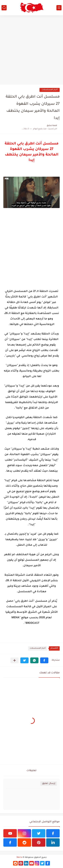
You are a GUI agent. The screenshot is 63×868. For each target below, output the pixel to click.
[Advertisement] (32, 50)
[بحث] (4, 8)
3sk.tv (19, 857)
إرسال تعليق (49, 784)
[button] (44, 660)
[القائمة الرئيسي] (59, 8)
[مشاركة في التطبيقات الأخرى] (15, 660)
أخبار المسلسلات (50, 90)
